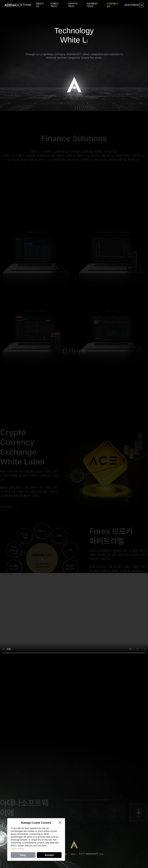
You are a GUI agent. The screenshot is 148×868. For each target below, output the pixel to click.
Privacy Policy (17, 848)
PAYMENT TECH (92, 5)
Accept (49, 855)
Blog (73, 854)
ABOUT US (40, 5)
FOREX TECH (55, 5)
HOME (28, 5)
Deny (23, 855)
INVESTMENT (132, 5)
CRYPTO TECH (73, 5)
